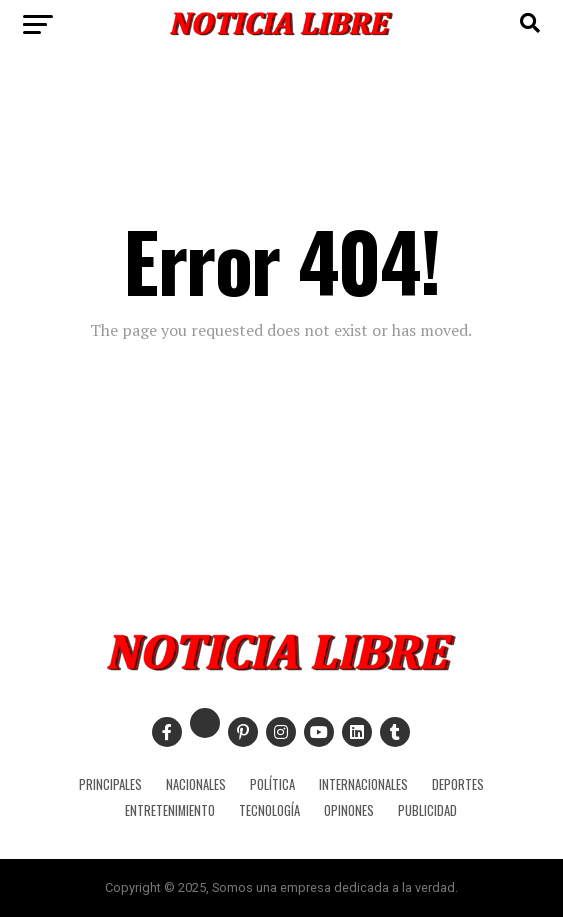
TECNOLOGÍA (269, 810)
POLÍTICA (272, 784)
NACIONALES (196, 784)
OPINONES (349, 810)
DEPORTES (458, 784)
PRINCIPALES (110, 784)
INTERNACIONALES (363, 784)
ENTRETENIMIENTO (170, 810)
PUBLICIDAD (427, 810)
